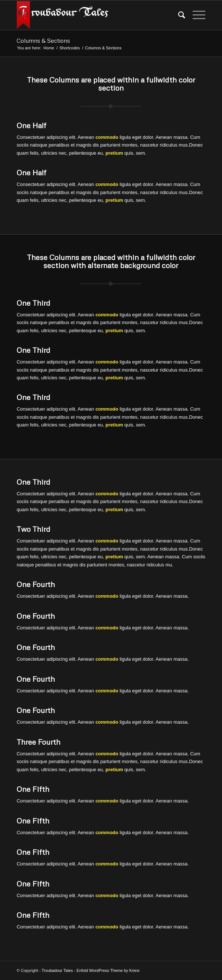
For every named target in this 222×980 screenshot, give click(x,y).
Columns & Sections (43, 41)
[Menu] (195, 15)
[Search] (178, 15)
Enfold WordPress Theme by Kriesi (108, 970)
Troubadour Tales (57, 970)
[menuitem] (178, 15)
